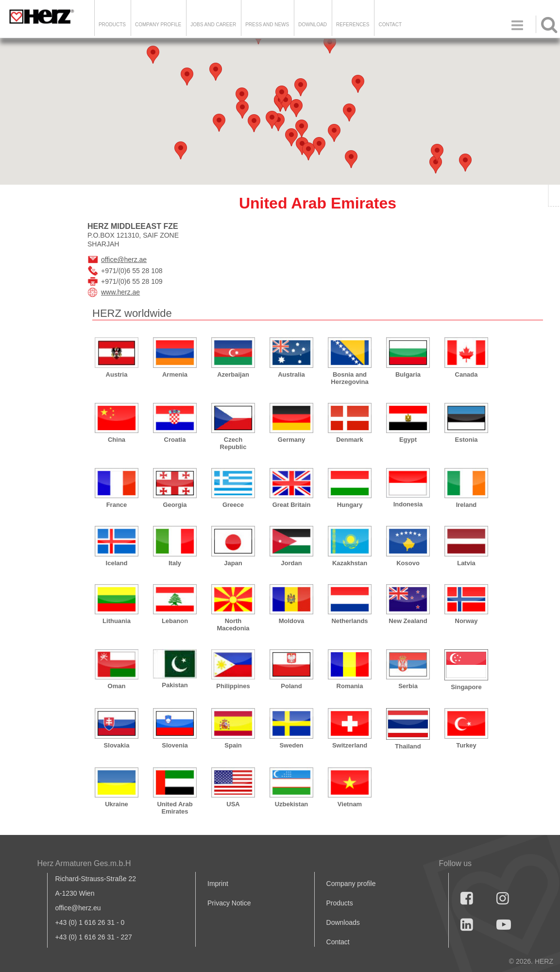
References (353, 25)
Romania (350, 686)
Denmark (350, 440)
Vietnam (350, 804)
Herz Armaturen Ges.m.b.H (84, 863)
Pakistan (175, 685)
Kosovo (408, 563)
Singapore (466, 687)
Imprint (218, 884)
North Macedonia (233, 625)
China (117, 440)
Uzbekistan (292, 804)
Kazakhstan (350, 563)
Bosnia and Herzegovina (349, 378)
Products (112, 25)
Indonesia (408, 504)
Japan (233, 563)
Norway (467, 621)
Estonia (467, 440)
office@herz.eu (78, 908)
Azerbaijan (233, 374)
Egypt (408, 440)
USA (233, 804)
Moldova (292, 621)
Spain (233, 745)
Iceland (117, 563)
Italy (175, 563)
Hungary (350, 505)
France (117, 505)
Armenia (175, 374)
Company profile (351, 884)
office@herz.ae (124, 260)
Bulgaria (408, 374)
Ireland (467, 505)
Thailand (408, 746)
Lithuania (117, 621)
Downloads (343, 922)
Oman (117, 686)
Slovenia (175, 745)
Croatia (175, 440)
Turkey (466, 745)
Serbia (408, 686)
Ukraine (117, 804)
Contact (390, 25)
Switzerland (350, 745)
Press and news (267, 25)
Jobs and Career (213, 25)
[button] (436, 165)
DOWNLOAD (313, 25)
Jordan (291, 563)
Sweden (291, 745)
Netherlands (349, 621)
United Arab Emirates (175, 808)
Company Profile (158, 25)
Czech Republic (233, 443)
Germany (291, 440)
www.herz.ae (120, 292)
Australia (291, 374)
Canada (467, 374)
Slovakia (117, 745)
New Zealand (408, 621)
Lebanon (175, 621)
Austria (117, 374)
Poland (291, 686)
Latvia (466, 563)
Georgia (175, 505)
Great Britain (292, 505)
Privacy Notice (229, 903)
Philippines (233, 686)
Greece (233, 505)
